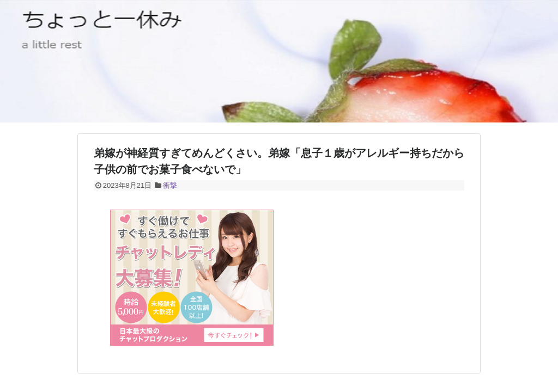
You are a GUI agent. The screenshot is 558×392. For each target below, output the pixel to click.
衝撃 (170, 185)
